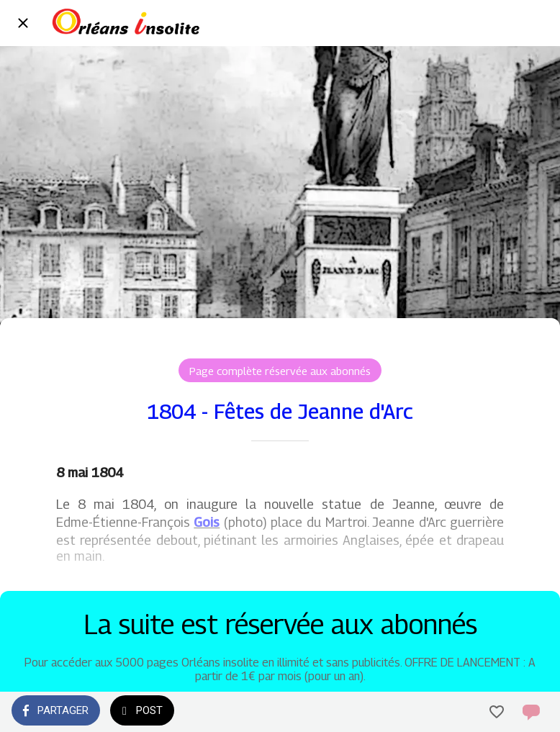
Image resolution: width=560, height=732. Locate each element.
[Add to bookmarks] (497, 712)
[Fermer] (23, 23)
